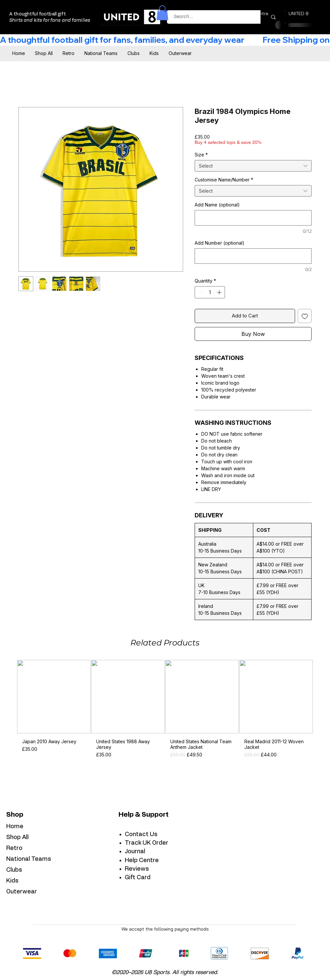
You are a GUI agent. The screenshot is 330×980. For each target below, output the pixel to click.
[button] (162, 13)
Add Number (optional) (220, 243)
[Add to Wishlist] (305, 316)
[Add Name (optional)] (253, 218)
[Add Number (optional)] (253, 256)
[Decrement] (200, 292)
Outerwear (22, 892)
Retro (14, 848)
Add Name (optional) (217, 205)
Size (201, 155)
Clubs (14, 870)
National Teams (29, 859)
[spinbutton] (210, 292)
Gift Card (138, 878)
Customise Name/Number (224, 180)
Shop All (17, 837)
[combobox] (253, 166)
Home (15, 827)
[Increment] (220, 292)
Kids (12, 881)
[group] (165, 711)
